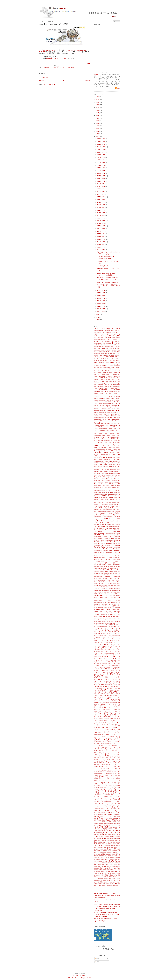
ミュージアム (112, 780)
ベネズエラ (110, 770)
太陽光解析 (103, 866)
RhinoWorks (112, 558)
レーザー (99, 803)
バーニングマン (100, 729)
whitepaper (115, 620)
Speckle (96, 590)
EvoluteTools (107, 402)
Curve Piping (117, 381)
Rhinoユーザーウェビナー (107, 561)
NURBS (110, 492)
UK (99, 606)
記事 (95, 827)
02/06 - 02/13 (101, 298)
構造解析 (114, 839)
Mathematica (113, 470)
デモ (109, 717)
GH (115, 417)
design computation (98, 386)
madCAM (111, 466)
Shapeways (108, 577)
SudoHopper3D (98, 595)
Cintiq (95, 373)
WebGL (114, 618)
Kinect (119, 453)
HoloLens (96, 437)
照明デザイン (106, 851)
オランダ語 (116, 653)
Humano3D (101, 439)
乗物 (95, 852)
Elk (114, 397)
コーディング (104, 670)
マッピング (117, 775)
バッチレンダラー (104, 733)
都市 (109, 872)
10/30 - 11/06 (101, 160)
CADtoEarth (113, 366)
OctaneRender (100, 494)
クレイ (99, 669)
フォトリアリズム (112, 752)
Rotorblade (96, 566)
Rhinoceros (117, 542)
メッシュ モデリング (114, 784)
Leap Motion (117, 460)
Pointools (118, 506)
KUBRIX (114, 454)
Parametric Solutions (104, 499)
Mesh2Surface (97, 480)
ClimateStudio (116, 372)
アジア (89, 978)
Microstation (112, 482)
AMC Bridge (117, 345)
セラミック (101, 697)
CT (107, 381)
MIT (109, 484)
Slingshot (102, 585)
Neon (113, 489)
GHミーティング (103, 419)
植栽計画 (99, 853)
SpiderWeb (107, 591)
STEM (119, 591)
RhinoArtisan (117, 538)
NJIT (119, 491)
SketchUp (96, 585)
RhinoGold (48, 67)
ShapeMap (118, 575)
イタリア (114, 632)
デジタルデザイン (109, 713)
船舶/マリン (113, 861)
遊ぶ (97, 885)
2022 (97, 108)
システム (104, 688)
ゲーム (112, 669)
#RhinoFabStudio (101, 329)
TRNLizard (118, 602)
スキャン (106, 692)
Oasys (95, 494)
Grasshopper (100, 423)
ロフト (99, 809)
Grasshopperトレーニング (107, 427)
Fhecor (105, 407)
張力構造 (104, 870)
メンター (115, 785)
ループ (108, 801)
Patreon (112, 499)
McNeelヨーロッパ (109, 477)
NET (95, 491)
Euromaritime (117, 400)
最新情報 (110, 844)
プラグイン (106, 756)
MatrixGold (97, 471)
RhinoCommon (110, 544)
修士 (109, 849)
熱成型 (99, 879)
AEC (113, 343)
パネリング (109, 734)
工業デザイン (100, 838)
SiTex (111, 584)
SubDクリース (106, 594)
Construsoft (109, 376)
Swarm (106, 595)
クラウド (110, 664)
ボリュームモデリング (108, 773)
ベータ (96, 770)
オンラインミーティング (101, 658)
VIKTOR (105, 611)
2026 (97, 97)
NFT (113, 491)
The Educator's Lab (103, 599)
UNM (119, 606)
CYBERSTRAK (97, 383)
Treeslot (108, 602)
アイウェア (103, 625)
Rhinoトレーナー (112, 560)
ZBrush (111, 623)
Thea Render (112, 599)
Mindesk (96, 484)
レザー (102, 805)
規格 (119, 825)
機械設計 (111, 823)
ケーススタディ (105, 669)
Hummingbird (107, 439)
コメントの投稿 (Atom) (49, 85)
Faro (116, 405)
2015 (97, 126)
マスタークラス (110, 775)
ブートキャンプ (109, 751)
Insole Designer (111, 444)
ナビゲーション (110, 724)
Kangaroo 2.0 (109, 451)
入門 (112, 875)
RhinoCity (103, 544)
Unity (108, 606)
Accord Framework (116, 341)
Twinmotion (104, 604)
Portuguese (96, 510)
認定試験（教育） (108, 877)
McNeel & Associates (110, 473)
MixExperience (114, 484)
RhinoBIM (117, 540)
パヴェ (108, 731)
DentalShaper (116, 385)
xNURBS (118, 621)
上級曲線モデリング (115, 851)
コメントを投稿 (44, 78)
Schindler (102, 572)
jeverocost (103, 449)
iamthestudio (107, 441)
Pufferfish (103, 513)
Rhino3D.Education (99, 535)
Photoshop (108, 503)
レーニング (98, 805)
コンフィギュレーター (110, 678)
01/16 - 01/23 (101, 306)
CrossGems (96, 381)
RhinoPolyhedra (97, 554)
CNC (98, 374)
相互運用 (104, 863)
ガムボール (100, 662)
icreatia (115, 441)
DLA (95, 392)
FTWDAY (108, 414)
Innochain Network (99, 444)
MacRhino (100, 466)
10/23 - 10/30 (101, 163)
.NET (95, 329)
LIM (98, 463)
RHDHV (102, 519)
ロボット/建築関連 (111, 809)
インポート (113, 639)
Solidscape (97, 589)
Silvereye (118, 580)
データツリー (98, 701)
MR (99, 489)
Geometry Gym (115, 416)
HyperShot (117, 439)
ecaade (103, 395)
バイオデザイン (108, 729)
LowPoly (118, 463)
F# (113, 403)
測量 (103, 865)
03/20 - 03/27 (101, 244)
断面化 (95, 868)
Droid (106, 393)
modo (108, 485)
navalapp (106, 489)
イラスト (109, 634)
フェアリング (97, 752)
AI (94, 345)
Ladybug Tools (108, 456)
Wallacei (118, 616)
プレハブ (118, 761)
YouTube (96, 623)
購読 (118, 89)
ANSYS (112, 347)
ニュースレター (97, 726)
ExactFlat (114, 402)
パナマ (104, 734)
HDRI (104, 435)
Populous (118, 508)
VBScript (96, 611)
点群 (101, 872)
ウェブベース (100, 644)
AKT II (102, 345)
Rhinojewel (97, 549)
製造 (105, 859)
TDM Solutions (112, 597)
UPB (99, 607)
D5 (107, 383)
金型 (96, 831)
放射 (119, 882)
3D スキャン (112, 331)
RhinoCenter (104, 542)
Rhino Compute (101, 526)
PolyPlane (113, 508)
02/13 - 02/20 (101, 296)
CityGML (99, 372)
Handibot (112, 434)
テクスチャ (97, 708)
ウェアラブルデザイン (108, 642)
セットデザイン (114, 695)
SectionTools (97, 573)
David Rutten (108, 385)
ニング (115, 726)
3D (117, 329)
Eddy (119, 395)
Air (99, 345)
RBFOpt (104, 517)
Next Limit (99, 491)
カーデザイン (112, 658)
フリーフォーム (112, 759)
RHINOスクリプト (100, 559)
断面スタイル (117, 866)
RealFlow (108, 517)
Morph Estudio (103, 487)
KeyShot (105, 453)
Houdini (118, 437)
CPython (109, 380)
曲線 (114, 829)
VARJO (118, 609)
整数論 (106, 856)
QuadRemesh (97, 515)
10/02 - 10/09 (101, 171)
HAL (107, 434)
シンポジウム (99, 692)
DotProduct (109, 392)
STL (111, 592)
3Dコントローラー (104, 334)
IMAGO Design (107, 442)
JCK (95, 449)
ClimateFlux (109, 373)
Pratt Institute (103, 510)
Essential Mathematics (100, 400)
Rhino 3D (113, 519)
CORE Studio (104, 378)
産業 (112, 846)
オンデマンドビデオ (105, 655)
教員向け (99, 829)
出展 (115, 849)
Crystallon (103, 381)
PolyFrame (102, 508)
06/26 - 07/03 (101, 207)
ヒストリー (105, 746)
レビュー (114, 805)
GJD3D (113, 419)
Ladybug (100, 456)
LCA (110, 460)
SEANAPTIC (110, 572)
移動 (100, 815)
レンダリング (67, 67)
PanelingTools (98, 497)
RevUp (95, 519)
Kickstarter (112, 453)
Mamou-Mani (107, 468)
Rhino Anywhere (110, 525)
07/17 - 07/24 (101, 200)
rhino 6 (109, 523)
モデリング (111, 787)
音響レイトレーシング (105, 816)
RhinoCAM (97, 542)
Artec (115, 352)
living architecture (108, 463)
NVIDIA (115, 492)
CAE (95, 367)
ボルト (116, 774)
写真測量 (116, 847)
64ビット (105, 339)
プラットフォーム (114, 758)
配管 (102, 879)
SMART (106, 585)
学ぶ (103, 820)
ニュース (118, 724)
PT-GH (96, 513)
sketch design (117, 584)
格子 (97, 820)
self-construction (105, 573)
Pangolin (105, 498)
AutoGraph (111, 355)
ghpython (96, 419)
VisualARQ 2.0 (105, 615)
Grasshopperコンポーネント (103, 425)
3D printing (106, 331)
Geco (101, 416)
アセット (105, 627)
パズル (112, 731)
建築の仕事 (108, 835)
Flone (119, 409)
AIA (97, 345)
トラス (113, 720)
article (102, 353)
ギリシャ (105, 664)
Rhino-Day (118, 530)
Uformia (96, 606)
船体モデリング (104, 861)
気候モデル (102, 825)
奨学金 (99, 851)
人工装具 (103, 854)
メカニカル (101, 782)
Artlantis (107, 353)
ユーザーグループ (109, 789)
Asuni (100, 355)
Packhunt (110, 496)
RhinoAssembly (109, 540)
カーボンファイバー (103, 660)
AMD (95, 347)
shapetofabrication (98, 577)
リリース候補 (103, 802)
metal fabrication (116, 480)
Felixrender (96, 407)
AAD (116, 339)
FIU (113, 407)
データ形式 (113, 704)
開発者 (116, 818)
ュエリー (108, 793)
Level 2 (118, 461)
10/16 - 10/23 (101, 165)
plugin (115, 504)
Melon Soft (109, 479)
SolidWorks (104, 589)
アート (98, 625)
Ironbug (110, 447)
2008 (97, 320)
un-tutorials (104, 606)
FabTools (108, 405)
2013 (97, 131)
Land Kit (96, 458)
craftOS (114, 380)
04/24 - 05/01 (101, 231)
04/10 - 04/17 (101, 236)
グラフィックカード (105, 665)
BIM (104, 359)
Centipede (105, 369)
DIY (119, 390)
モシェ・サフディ (102, 787)
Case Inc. (118, 367)
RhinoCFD (96, 544)
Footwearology (103, 412)
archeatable (111, 348)
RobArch (98, 565)
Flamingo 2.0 (97, 409)
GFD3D (112, 417)
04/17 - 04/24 (101, 234)
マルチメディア (104, 780)
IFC (98, 442)
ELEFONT (111, 397)
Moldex (112, 486)
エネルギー (111, 646)
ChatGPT (104, 371)
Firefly (109, 407)
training (105, 602)
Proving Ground (116, 511)
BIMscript (114, 359)
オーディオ (103, 651)
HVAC (112, 439)
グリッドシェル (99, 667)
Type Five (110, 604)
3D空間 (114, 338)
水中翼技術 (113, 854)
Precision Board (111, 510)
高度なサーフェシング (106, 842)
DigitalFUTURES (102, 390)
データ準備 (105, 706)
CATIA (95, 369)
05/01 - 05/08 (101, 229)
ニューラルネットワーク (107, 726)
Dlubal (98, 392)
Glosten (96, 421)
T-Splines (101, 597)
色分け (105, 853)
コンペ (118, 678)
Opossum (96, 496)
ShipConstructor (97, 578)
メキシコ (107, 782)
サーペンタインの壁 (106, 681)
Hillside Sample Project (113, 435)
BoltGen (118, 361)
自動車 (109, 847)
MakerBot (100, 468)
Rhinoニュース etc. (102, 13)
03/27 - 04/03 (101, 242)
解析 (99, 818)
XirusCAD (113, 622)
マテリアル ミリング (110, 777)
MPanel (95, 489)
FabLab (96, 405)
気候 (117, 823)
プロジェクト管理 (102, 765)
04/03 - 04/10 (101, 239)
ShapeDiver (107, 575)
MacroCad (106, 466)
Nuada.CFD (104, 492)
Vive (119, 615)
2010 (97, 315)
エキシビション (109, 644)
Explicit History (98, 403)
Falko (112, 405)
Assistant (96, 355)
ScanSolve (97, 572)
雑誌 (109, 846)
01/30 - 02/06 (101, 301)
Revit (119, 517)
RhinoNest (117, 551)
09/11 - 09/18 (101, 178)
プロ (95, 763)
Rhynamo (118, 563)
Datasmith (101, 385)
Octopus (107, 494)
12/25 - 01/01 (101, 139)
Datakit (96, 385)
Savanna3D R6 (105, 568)
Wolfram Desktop (106, 622)
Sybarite (118, 596)
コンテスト (114, 672)
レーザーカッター (107, 803)
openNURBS (117, 494)
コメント (98, 962)
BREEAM (118, 362)
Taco (106, 597)
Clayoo (104, 372)
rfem (98, 519)
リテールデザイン (105, 800)
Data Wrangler (116, 383)
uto (105, 608)
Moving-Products (116, 487)
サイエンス (114, 681)
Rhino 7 (98, 525)
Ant (115, 347)
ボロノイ (100, 775)
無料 (107, 884)
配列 (105, 879)
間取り (111, 822)
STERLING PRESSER (103, 592)
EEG (107, 397)
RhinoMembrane (98, 551)
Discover (108, 390)
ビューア (109, 747)
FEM (101, 407)
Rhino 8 (103, 525)
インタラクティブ (107, 637)
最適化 (115, 844)
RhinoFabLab (116, 545)
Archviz (108, 350)
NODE (95, 492)
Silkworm (113, 580)
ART (108, 352)
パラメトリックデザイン (106, 740)
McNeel (96, 74)
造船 (119, 863)
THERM (118, 599)
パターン (116, 731)
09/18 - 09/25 (101, 176)
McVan (118, 477)
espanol (113, 398)
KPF (110, 454)
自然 (98, 847)
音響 (98, 816)
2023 (97, 105)
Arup (111, 353)
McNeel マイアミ (101, 475)
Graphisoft (118, 421)
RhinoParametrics (99, 552)
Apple (104, 348)
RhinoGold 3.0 (71, 50)
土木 (105, 873)
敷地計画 (102, 880)
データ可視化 (114, 703)
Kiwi (107, 454)
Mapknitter (96, 470)
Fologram (108, 411)
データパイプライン (106, 701)
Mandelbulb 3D (116, 468)
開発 (107, 818)
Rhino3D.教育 (114, 535)
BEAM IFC (109, 357)
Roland (118, 565)
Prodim (105, 511)
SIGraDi (108, 580)
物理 (98, 882)
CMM (95, 374)
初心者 (118, 849)
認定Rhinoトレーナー (99, 877)
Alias (112, 345)
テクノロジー (114, 708)
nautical (102, 489)
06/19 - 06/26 (101, 210)
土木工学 (109, 873)
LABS (95, 456)
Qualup (110, 515)
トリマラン (100, 722)
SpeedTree (101, 591)
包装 (116, 882)
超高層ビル (115, 870)
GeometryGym (97, 417)
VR (104, 616)
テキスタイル (116, 706)
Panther (111, 497)
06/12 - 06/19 (101, 213)
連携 (115, 885)
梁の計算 (112, 885)
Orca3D (103, 496)
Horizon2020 (113, 437)
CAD (100, 366)
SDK (106, 572)
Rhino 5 (99, 521)
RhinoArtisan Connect (99, 540)
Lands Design (108, 458)
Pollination (96, 508)
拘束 (106, 839)
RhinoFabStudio (99, 547)
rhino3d (118, 533)
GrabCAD (111, 421)
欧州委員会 (117, 815)
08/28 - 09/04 (101, 184)
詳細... (89, 63)
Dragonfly (96, 393)
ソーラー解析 (107, 697)
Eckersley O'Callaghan (111, 395)
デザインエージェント (108, 710)
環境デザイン (105, 822)
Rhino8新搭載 (103, 538)
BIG (102, 359)
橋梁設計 (105, 829)
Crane (119, 380)
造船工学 (96, 865)
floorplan (96, 411)
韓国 (114, 822)
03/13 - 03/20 (101, 247)
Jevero (98, 449)
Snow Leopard (97, 587)
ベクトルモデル (102, 770)
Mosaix (110, 487)
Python (118, 513)
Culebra (111, 381)
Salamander (112, 566)
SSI (113, 591)
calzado (105, 367)
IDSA (119, 441)
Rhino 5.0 (103, 523)
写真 (112, 847)
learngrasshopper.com (99, 461)
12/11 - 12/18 (101, 144)
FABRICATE (102, 405)
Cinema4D (117, 371)
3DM (104, 332)
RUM (104, 566)
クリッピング (107, 667)
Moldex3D (118, 486)
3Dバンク (98, 336)
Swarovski (112, 596)
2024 (97, 102)
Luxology (110, 465)
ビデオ (110, 745)
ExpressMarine (107, 403)
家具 (95, 818)
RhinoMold (106, 551)
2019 (97, 115)
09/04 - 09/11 (101, 181)
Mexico (95, 482)
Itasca (114, 447)
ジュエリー (60, 67)
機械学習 (101, 823)
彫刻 (108, 870)
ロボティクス (102, 810)
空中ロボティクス (110, 831)
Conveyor (96, 378)
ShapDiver (112, 573)
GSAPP (105, 432)
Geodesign (107, 416)
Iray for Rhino (97, 447)
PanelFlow (118, 496)
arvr (114, 353)
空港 (104, 831)
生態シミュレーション (105, 858)
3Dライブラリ (102, 338)
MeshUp (109, 480)
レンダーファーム (99, 807)
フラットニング (106, 758)
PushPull (110, 513)
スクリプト (113, 692)
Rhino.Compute (98, 531)
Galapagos (114, 414)
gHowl (118, 417)
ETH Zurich (110, 400)
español (118, 398)
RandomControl (97, 517)
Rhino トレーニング (110, 530)
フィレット (103, 751)
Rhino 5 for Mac (108, 521)
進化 (111, 852)
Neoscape (118, 489)
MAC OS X (116, 464)
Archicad (96, 350)
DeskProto (107, 388)
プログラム (112, 763)
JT (94, 451)
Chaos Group (98, 371)
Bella (119, 357)
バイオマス (96, 731)
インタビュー (98, 637)
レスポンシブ (108, 805)
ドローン (98, 724)
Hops (107, 437)
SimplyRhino (117, 582)
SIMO (100, 582)
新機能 (108, 853)
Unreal (95, 607)
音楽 (95, 816)
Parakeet (96, 499)
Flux (104, 411)
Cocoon (103, 374)
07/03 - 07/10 (101, 205)
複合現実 (116, 880)
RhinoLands (106, 549)
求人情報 (100, 827)
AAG (119, 340)
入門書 (115, 875)
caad (97, 366)
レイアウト (113, 802)
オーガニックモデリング (103, 650)
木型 (111, 884)
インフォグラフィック (104, 639)
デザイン (99, 709)
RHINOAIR (110, 538)
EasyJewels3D (97, 395)
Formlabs (113, 412)
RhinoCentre (110, 542)
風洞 (105, 880)
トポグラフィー (114, 719)
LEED (110, 461)
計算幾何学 (117, 832)
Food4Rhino (116, 410)
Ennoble (96, 398)
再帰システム (105, 844)
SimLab (95, 582)
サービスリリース (99, 679)
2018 (97, 118)
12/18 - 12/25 (101, 142)
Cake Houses (100, 367)
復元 (112, 880)
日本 (101, 875)
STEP (95, 592)
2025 (97, 100)
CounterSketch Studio (114, 378)
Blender (96, 361)
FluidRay (100, 411)
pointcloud (107, 506)
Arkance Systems (101, 352)
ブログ (98, 763)
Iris (108, 447)
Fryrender (100, 414)
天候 (119, 870)
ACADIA (109, 341)
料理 (108, 885)
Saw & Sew (103, 570)
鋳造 (100, 870)
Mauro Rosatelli (104, 471)
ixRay (119, 447)
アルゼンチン (108, 632)
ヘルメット (115, 770)
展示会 (72, 67)
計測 (95, 835)
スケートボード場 (105, 694)
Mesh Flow (117, 479)
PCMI (102, 501)
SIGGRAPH (103, 580)
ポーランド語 (99, 772)
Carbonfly (113, 367)
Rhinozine (118, 558)
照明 (102, 851)
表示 (98, 880)
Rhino (107, 519)
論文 (118, 885)
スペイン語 (106, 695)
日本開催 (105, 875)
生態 (98, 858)
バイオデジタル (116, 729)
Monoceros (96, 487)
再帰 (100, 844)
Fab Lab (117, 403)
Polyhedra (107, 508)
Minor (106, 484)
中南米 (83, 978)
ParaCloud (117, 497)
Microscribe (105, 482)
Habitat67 (101, 434)
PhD (117, 501)
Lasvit (101, 460)
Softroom (111, 587)
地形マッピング (104, 868)
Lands (101, 458)
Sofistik (106, 587)
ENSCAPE (102, 398)
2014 (97, 129)
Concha (118, 374)
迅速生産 (108, 854)
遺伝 (102, 815)
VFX (101, 611)
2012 (97, 134)
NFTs (116, 491)
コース (117, 669)
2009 (97, 317)
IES (95, 442)
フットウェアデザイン (115, 754)
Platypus (111, 504)
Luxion (106, 464)
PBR (100, 501)
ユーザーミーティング (106, 791)
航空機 (116, 840)
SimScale (106, 584)
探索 (113, 866)
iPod (119, 446)
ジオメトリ (114, 686)
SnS (102, 587)
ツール (113, 699)
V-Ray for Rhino (105, 609)
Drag (119, 392)
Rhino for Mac (103, 528)
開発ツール (111, 818)
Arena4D (118, 350)
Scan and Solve (116, 570)
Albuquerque (107, 345)
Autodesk (105, 355)
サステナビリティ (112, 683)
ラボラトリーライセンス (105, 796)
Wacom (113, 616)
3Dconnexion (99, 332)
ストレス (100, 695)
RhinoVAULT (105, 558)
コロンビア (99, 672)
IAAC (102, 441)
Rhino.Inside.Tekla (110, 533)
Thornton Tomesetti (113, 601)
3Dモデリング (113, 336)
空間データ (100, 831)
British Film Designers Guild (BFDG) (109, 364)
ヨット (112, 793)
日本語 (109, 875)
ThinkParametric (98, 601)
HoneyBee (102, 437)
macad (95, 466)
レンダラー (106, 807)
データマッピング (107, 703)
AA (109, 339)
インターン (105, 635)
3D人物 (95, 340)
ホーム (65, 81)
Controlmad (117, 376)
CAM (109, 367)
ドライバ (109, 720)
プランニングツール (103, 759)
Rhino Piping (102, 530)
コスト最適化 (111, 671)
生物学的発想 (113, 858)
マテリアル (101, 777)
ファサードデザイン (104, 749)
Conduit (96, 376)
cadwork (118, 366)
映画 (111, 815)
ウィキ (115, 641)
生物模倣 (98, 859)
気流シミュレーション (112, 825)
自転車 (101, 847)
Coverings (96, 380)
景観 (104, 832)
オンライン (114, 655)
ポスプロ (109, 772)
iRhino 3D (104, 447)
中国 (97, 870)
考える (105, 840)
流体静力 (104, 885)
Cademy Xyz (106, 366)
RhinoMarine (117, 549)
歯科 (95, 847)
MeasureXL (96, 479)
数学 (117, 854)
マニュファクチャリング (102, 779)
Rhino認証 (112, 563)
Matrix (118, 470)
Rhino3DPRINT (109, 537)
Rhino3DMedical (98, 537)
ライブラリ (106, 795)
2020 (97, 113)
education (103, 397)
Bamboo (104, 357)
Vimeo (110, 611)
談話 (98, 868)
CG (113, 369)
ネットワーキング (103, 727)
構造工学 (100, 840)
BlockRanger (101, 361)
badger (99, 357)
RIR (95, 565)
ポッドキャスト (116, 772)
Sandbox (118, 566)
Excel (119, 402)
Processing (100, 511)
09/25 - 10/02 (101, 173)
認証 (119, 875)
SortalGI (111, 589)
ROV (101, 566)
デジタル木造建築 (102, 717)
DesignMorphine (99, 388)
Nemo (110, 489)
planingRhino (105, 504)
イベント (54, 67)
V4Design (113, 609)
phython (114, 503)
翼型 (100, 885)
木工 (113, 884)
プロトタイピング (115, 768)
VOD (101, 616)
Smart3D (111, 585)
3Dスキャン (113, 334)
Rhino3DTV (117, 537)
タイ (111, 697)
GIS (109, 419)
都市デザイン (115, 872)
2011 (97, 137)
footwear (96, 412)
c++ (95, 366)
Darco (110, 383)
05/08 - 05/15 (101, 226)
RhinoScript (111, 556)
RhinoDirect (97, 545)
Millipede (118, 482)
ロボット (103, 809)
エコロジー (98, 646)
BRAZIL (112, 362)
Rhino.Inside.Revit (99, 533)
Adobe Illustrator (98, 343)
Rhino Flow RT (109, 526)
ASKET (118, 353)
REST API (114, 517)
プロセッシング (112, 765)
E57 (119, 393)
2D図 (108, 329)
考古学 (108, 840)
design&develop (116, 386)
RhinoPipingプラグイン (104, 266)
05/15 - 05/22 (101, 223)
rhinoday (118, 544)
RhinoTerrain (97, 558)
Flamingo (117, 407)
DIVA (112, 390)
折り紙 (115, 859)
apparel (100, 348)
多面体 (106, 865)
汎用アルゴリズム (116, 879)
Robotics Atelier (112, 565)
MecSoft (103, 479)
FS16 (104, 414)
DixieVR (116, 390)
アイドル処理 (110, 625)
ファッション (114, 749)
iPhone (115, 446)
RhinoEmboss (106, 545)
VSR (109, 616)
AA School (112, 340)
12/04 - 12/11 (101, 147)
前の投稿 (88, 81)
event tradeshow (98, 402)
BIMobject (109, 359)
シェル (108, 686)
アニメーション (100, 630)
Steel (115, 590)
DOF (105, 392)
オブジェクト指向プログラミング (105, 653)
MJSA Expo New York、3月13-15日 (53, 24)
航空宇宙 (112, 840)
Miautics (100, 482)
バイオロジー (103, 731)
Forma (109, 412)
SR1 (111, 591)
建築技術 (112, 837)
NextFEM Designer (107, 491)
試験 (119, 846)
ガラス (110, 662)
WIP (100, 621)
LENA (114, 461)
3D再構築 (118, 338)
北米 (69, 978)
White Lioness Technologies (105, 620)
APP (117, 347)
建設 (98, 835)
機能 (115, 824)
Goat (105, 421)
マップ (96, 777)
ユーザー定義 (102, 793)
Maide (116, 466)
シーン (114, 685)
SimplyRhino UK (98, 584)
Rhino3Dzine (97, 538)
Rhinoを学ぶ (105, 563)
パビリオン (100, 736)
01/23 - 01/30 (101, 303)
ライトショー (100, 795)
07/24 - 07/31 (101, 197)
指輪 (117, 846)
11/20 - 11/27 (101, 152)
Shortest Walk (112, 578)
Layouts (106, 459)
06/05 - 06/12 (101, 215)
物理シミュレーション (106, 882)
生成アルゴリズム (113, 856)
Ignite (101, 442)
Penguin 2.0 (112, 501)
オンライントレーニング (111, 657)
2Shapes (113, 329)
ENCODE (118, 397)
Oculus (111, 494)
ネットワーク (112, 728)
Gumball (113, 432)
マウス (104, 775)
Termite (95, 599)
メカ (97, 782)
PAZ (116, 499)
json (119, 449)
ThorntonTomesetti (98, 602)
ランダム (113, 796)
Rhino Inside (113, 528)
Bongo (96, 362)
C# (119, 364)
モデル (117, 787)
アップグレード (112, 627)
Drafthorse (115, 392)
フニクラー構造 (97, 756)
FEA (119, 405)
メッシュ (106, 784)
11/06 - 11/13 (101, 157)
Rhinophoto (109, 552)
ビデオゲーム (115, 746)
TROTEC (96, 604)
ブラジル (99, 758)
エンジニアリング (104, 648)
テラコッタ (113, 717)
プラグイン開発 (114, 756)
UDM (119, 604)
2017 (97, 121)
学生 (107, 820)
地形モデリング (113, 868)
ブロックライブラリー (104, 768)
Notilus (99, 492)
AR (107, 348)
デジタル (101, 713)
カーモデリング (113, 660)
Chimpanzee (111, 371)
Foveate (96, 414)
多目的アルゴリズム (113, 865)
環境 (113, 820)
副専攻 (109, 880)
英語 (114, 815)
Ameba (98, 347)
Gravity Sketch (100, 432)
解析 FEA (103, 818)
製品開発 (111, 859)
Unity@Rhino (114, 606)
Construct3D (102, 376)
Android (102, 347)
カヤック (105, 662)
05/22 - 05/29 (101, 221)
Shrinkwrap (97, 580)
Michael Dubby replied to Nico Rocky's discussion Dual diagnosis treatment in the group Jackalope (107, 896)
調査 (111, 870)
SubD (114, 592)
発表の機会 (109, 879)
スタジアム (113, 694)
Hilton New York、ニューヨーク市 (56, 59)
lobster (114, 463)
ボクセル (105, 772)
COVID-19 (102, 380)
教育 (107, 827)
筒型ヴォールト (115, 873)
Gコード (118, 432)
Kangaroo (99, 451)
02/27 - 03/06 (101, 290)
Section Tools (117, 572)
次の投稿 (42, 81)
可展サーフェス (116, 816)
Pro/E (95, 511)
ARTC (111, 352)
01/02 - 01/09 (101, 311)
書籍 (95, 851)
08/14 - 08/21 (101, 189)
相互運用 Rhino (111, 863)
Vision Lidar (104, 613)
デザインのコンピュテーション (110, 711)
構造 (109, 839)
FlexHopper (114, 409)
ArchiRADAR (103, 350)
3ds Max (113, 332)
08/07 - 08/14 (101, 192)
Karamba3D (97, 453)
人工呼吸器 (98, 854)
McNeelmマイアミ (110, 475)
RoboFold (104, 565)
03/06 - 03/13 (101, 250)
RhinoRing (104, 556)
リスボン (99, 800)
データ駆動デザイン (104, 704)
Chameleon (117, 369)
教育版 (111, 827)
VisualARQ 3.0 (114, 615)
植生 (102, 853)
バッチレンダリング (114, 733)
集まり (112, 849)
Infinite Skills (116, 442)
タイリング (115, 697)
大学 (110, 866)
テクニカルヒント (105, 708)
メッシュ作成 (108, 785)
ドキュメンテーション (104, 719)
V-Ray (98, 609)
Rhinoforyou (110, 547)
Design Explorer (108, 386)
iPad (112, 446)
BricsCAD (96, 364)
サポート (105, 685)
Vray (106, 616)
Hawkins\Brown (97, 435)
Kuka (119, 454)
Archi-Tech (118, 348)
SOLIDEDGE (117, 587)
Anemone (107, 347)
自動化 (104, 847)
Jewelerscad (109, 449)
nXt (119, 492)
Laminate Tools (116, 456)
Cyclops (104, 383)
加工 (111, 816)
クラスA (115, 664)
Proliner (109, 511)
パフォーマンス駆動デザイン (110, 736)
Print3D (118, 510)
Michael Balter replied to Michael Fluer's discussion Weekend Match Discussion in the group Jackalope (107, 914)
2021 (97, 110)
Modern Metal (102, 486)
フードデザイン (117, 751)
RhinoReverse (97, 556)
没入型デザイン (98, 884)
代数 (108, 866)
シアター (110, 685)
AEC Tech (118, 343)
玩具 (116, 822)
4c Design (100, 340)
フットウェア (105, 754)
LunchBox (100, 464)
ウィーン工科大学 (109, 641)
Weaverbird (101, 618)
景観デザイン (110, 832)
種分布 (105, 849)
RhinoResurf (117, 554)
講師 (96, 842)
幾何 (97, 824)
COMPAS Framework (111, 374)
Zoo (114, 623)
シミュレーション (112, 688)
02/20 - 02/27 (101, 293)
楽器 (110, 820)
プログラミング (105, 763)
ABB (105, 341)
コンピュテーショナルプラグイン (112, 676)
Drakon (102, 393)
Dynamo (115, 393)
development (114, 388)
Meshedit (104, 480)
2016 (97, 123)
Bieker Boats (97, 359)
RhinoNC (111, 551)
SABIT (107, 566)
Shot (119, 578)
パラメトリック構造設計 (103, 744)
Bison (119, 359)
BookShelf (101, 362)
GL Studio (118, 419)
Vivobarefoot (97, 616)
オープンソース (110, 651)
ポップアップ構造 (98, 774)
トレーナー (109, 722)
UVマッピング (110, 607)
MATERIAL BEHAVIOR (105, 470)
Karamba (117, 451)
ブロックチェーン (110, 767)
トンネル (103, 724)
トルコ (105, 722)
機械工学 (106, 824)
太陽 (99, 866)
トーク (97, 719)
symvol (96, 597)
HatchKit (118, 434)
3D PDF (101, 331)
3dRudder (108, 332)
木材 (116, 884)
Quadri (104, 515)
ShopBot (105, 578)
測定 (100, 865)
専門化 (98, 861)
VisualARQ (97, 615)
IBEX (112, 441)
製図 (102, 859)
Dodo (101, 392)
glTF (101, 421)
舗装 (114, 882)
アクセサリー (99, 627)
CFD (110, 369)
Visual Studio (110, 613)
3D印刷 (109, 338)
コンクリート (107, 672)
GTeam (109, 432)
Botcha (107, 362)
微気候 (95, 880)
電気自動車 (105, 872)
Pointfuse (112, 506)
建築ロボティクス (102, 837)
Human (96, 439)
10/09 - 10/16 (101, 168)
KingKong (96, 454)
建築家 (108, 837)
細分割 (106, 846)
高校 (99, 842)
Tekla (119, 597)
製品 (107, 859)
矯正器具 (110, 829)
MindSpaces (102, 484)
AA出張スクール (99, 341)
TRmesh (113, 602)
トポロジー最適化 (103, 720)
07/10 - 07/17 (101, 202)
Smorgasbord (117, 585)
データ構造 (99, 706)
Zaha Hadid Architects (103, 623)
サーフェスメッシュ (110, 679)
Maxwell (111, 471)
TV (100, 604)
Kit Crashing (102, 454)
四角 (114, 846)
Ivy (116, 447)
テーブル (110, 706)
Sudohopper (117, 594)
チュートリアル (105, 699)
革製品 (100, 820)
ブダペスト (98, 754)
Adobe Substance (106, 343)
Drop (110, 393)
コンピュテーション (99, 678)
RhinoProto (107, 554)
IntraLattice (102, 446)
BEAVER (115, 357)
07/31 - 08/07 (101, 194)
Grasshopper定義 (104, 430)
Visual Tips (117, 613)
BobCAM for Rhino (110, 361)
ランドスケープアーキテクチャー (107, 798)
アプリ (107, 630)
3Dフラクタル (104, 336)
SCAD (109, 570)
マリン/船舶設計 (112, 779)
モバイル (101, 789)
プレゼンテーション (109, 761)
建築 (102, 834)
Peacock (106, 501)
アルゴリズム (113, 630)
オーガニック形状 (115, 650)
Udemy (115, 604)
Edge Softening (97, 397)
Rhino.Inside (116, 531)
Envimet (108, 398)
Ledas (106, 461)
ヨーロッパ (76, 978)
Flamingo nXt (106, 409)
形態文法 (100, 832)
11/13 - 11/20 (101, 155)
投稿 (97, 958)
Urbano (102, 608)
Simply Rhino (108, 582)
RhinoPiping (117, 552)
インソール (99, 635)
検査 (116, 837)
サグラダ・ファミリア (100, 683)
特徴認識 (97, 875)
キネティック (99, 664)
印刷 (108, 815)
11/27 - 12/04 (101, 149)
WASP (95, 618)
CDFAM (100, 369)
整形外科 (102, 856)
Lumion (95, 465)
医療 (105, 815)
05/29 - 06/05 (101, 218)
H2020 (95, 434)
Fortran (118, 412)
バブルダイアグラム (107, 738)
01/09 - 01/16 (101, 309)
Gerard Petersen (105, 417)
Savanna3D (97, 568)
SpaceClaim (117, 589)
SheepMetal (117, 577)
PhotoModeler (101, 503)
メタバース (112, 782)
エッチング (105, 646)
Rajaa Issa (117, 515)
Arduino (113, 350)
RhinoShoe (117, 556)
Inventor (108, 446)
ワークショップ (109, 812)
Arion (95, 352)
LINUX (101, 463)
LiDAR (95, 463)
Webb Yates (108, 618)
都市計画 (100, 873)
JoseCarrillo (115, 449)
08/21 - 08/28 (101, 186)
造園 (116, 863)
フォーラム (104, 752)
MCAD (103, 473)
